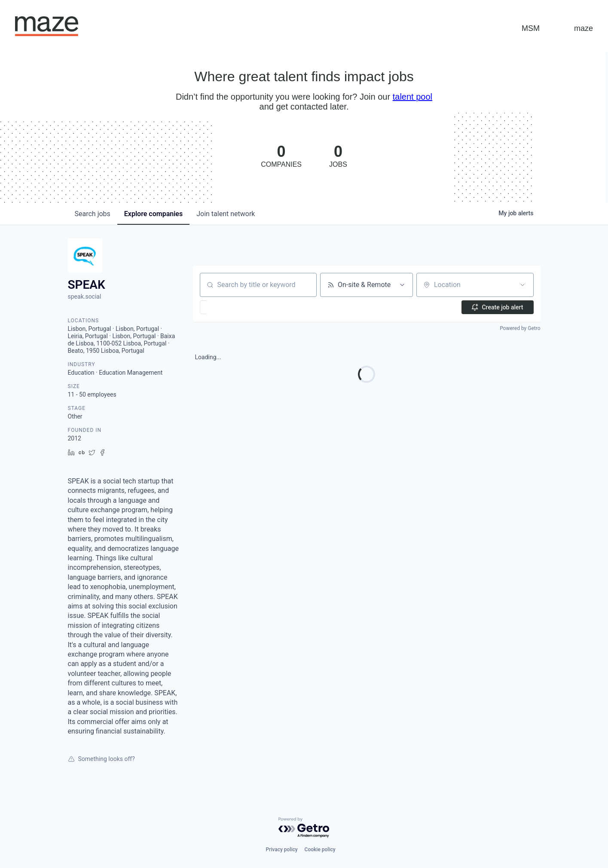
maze (584, 28)
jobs (93, 214)
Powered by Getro (520, 328)
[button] (228, 307)
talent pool (412, 97)
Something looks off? (101, 759)
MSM (531, 28)
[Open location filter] (522, 285)
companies (153, 214)
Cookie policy (320, 850)
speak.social (85, 296)
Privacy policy (281, 850)
